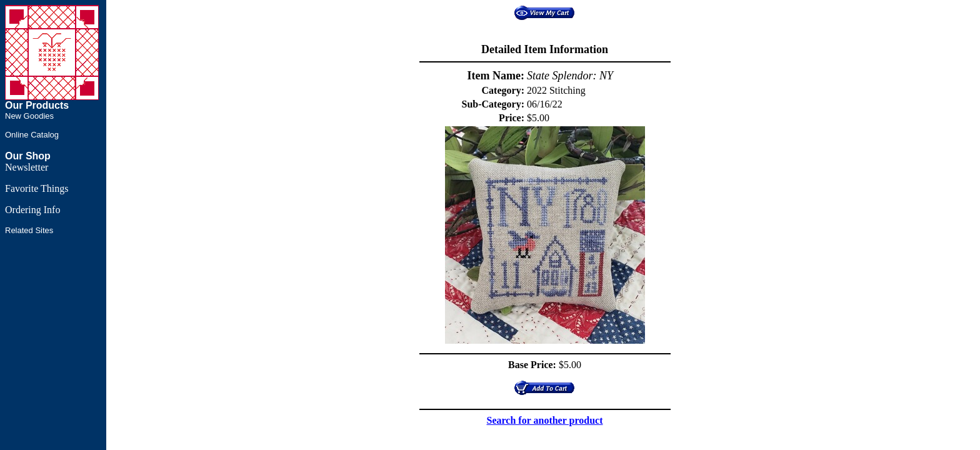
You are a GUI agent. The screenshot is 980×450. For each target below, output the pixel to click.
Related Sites (29, 230)
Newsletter (27, 167)
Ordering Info (32, 210)
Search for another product (545, 420)
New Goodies (29, 116)
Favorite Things (37, 188)
